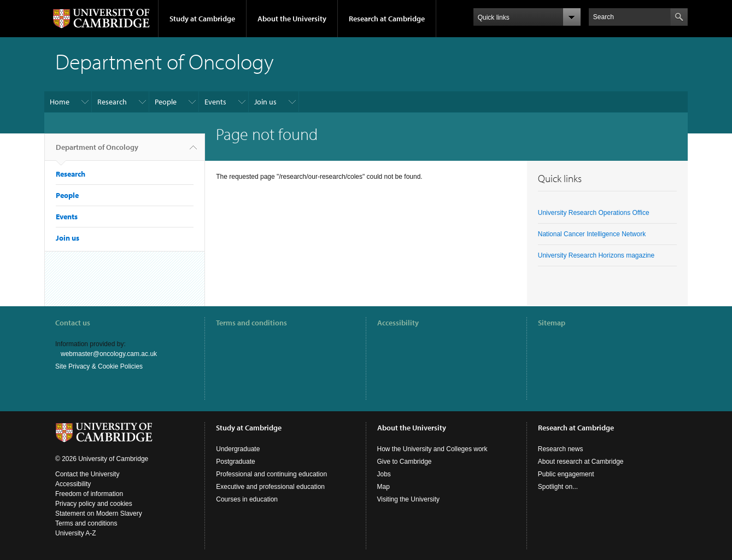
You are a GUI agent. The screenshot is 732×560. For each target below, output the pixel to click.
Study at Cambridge (202, 19)
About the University (292, 19)
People (166, 102)
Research (112, 102)
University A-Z (76, 533)
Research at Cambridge (387, 19)
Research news (561, 449)
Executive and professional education (270, 487)
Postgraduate (235, 462)
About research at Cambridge (581, 462)
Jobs (384, 474)
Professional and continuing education (271, 474)
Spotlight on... (558, 487)
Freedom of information (89, 494)
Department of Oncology (97, 151)
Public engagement (566, 474)
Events (215, 102)
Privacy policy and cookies (94, 504)
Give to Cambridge (405, 462)
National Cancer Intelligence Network (592, 234)
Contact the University (87, 474)
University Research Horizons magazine (596, 255)
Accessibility (398, 323)
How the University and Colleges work (432, 449)
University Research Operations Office (594, 213)
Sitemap (552, 323)
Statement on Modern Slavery (99, 514)
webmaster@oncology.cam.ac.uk (109, 354)
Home (60, 102)
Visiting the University (409, 499)
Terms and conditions (251, 323)
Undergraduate (238, 449)
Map (383, 487)
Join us (265, 102)
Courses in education (247, 499)
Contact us (73, 323)
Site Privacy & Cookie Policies (99, 366)
